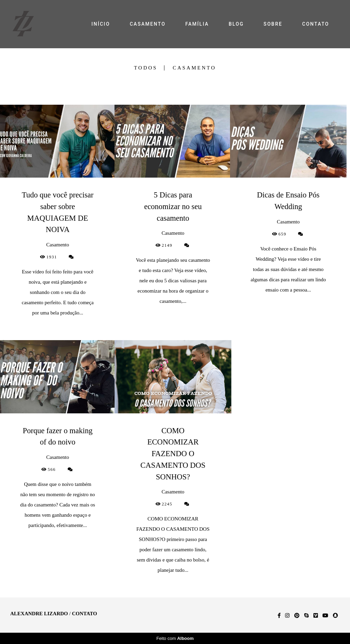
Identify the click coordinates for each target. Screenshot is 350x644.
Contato (84, 614)
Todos (146, 68)
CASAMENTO (148, 24)
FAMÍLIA (197, 24)
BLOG (236, 24)
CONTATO (316, 24)
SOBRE (273, 24)
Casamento (194, 68)
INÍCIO (100, 24)
